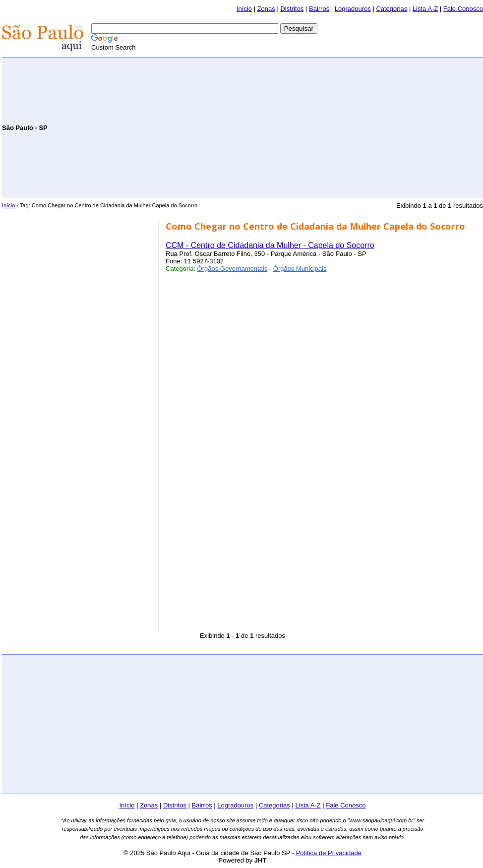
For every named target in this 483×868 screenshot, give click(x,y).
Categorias (392, 9)
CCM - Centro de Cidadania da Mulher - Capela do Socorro (270, 245)
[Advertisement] (367, 127)
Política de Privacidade (329, 853)
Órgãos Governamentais (233, 269)
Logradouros (353, 9)
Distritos (292, 9)
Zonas (266, 9)
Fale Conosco (463, 9)
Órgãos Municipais (300, 269)
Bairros (319, 9)
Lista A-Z (425, 9)
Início (244, 9)
